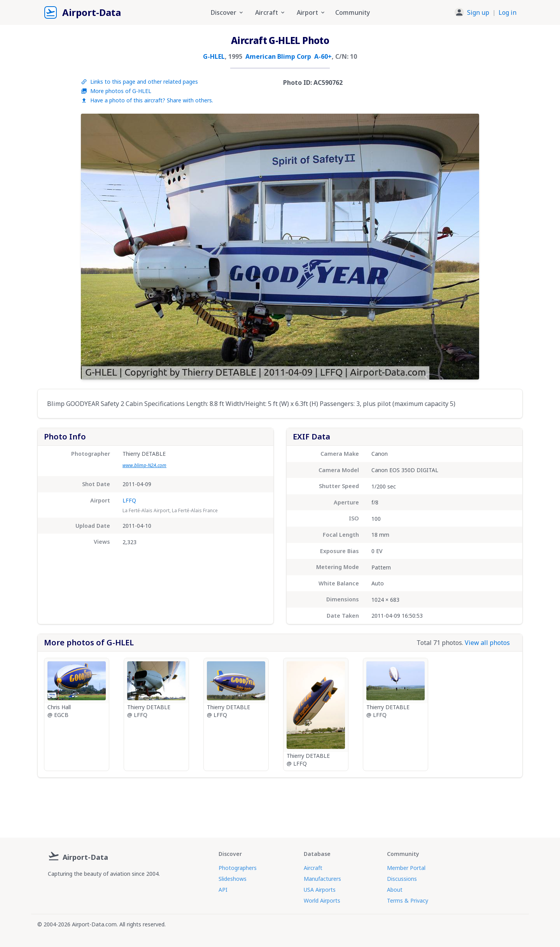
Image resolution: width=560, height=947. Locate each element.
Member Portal (406, 868)
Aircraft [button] (270, 12)
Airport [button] (311, 12)
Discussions (402, 879)
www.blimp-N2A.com (144, 465)
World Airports (322, 900)
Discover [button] (227, 12)
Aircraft (313, 868)
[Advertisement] (280, 805)
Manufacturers (322, 879)
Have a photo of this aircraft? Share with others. (147, 100)
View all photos (487, 643)
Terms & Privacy (408, 900)
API (223, 890)
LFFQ (129, 500)
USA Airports (320, 890)
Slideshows (233, 879)
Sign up (478, 12)
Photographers (238, 868)
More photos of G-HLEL (116, 91)
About (395, 890)
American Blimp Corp (278, 56)
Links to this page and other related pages (139, 82)
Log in (507, 12)
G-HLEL (214, 56)
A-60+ (323, 56)
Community (353, 12)
